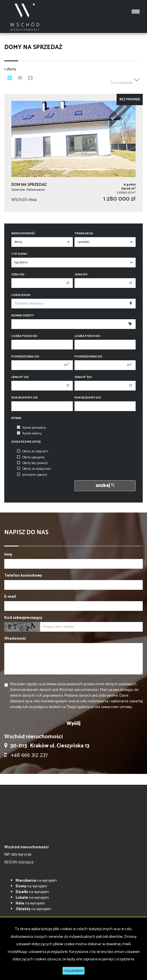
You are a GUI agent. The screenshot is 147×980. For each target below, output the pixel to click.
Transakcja (84, 234)
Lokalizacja (21, 295)
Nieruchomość (23, 234)
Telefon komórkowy (23, 576)
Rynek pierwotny (31, 428)
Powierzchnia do (88, 357)
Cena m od (20, 377)
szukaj (105, 486)
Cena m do (83, 377)
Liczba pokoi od (24, 336)
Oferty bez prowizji (32, 463)
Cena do (81, 275)
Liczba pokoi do (87, 336)
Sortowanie (125, 80)
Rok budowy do (88, 398)
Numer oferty (23, 316)
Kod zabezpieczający (23, 618)
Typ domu (19, 254)
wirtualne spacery (32, 475)
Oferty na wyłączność (34, 469)
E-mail (10, 597)
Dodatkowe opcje (26, 442)
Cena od (18, 275)
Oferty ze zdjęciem (33, 452)
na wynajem (36, 881)
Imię (8, 555)
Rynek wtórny (29, 434)
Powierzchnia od (25, 357)
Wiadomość (15, 639)
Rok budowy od (25, 398)
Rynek (16, 418)
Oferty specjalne (31, 458)
